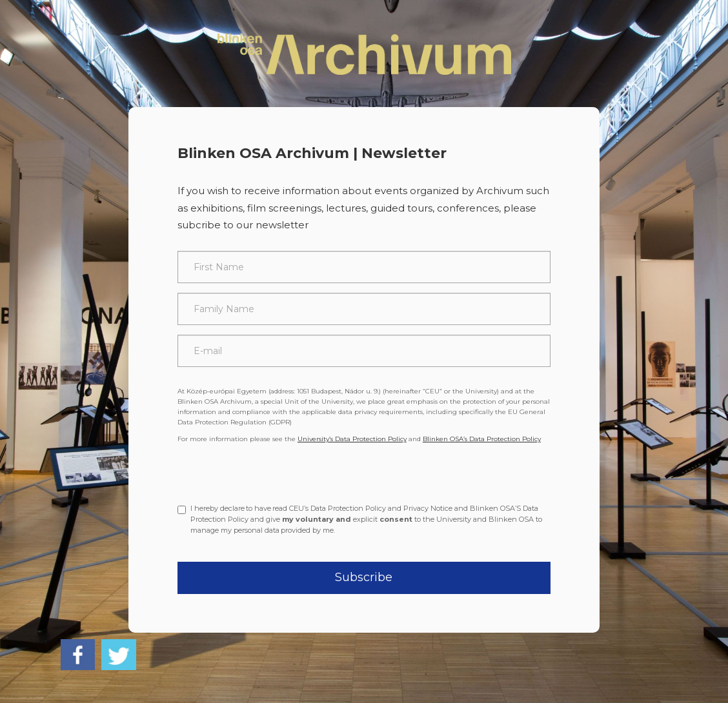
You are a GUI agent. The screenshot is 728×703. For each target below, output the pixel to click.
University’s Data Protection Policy (352, 439)
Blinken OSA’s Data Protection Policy (482, 439)
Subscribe (364, 577)
